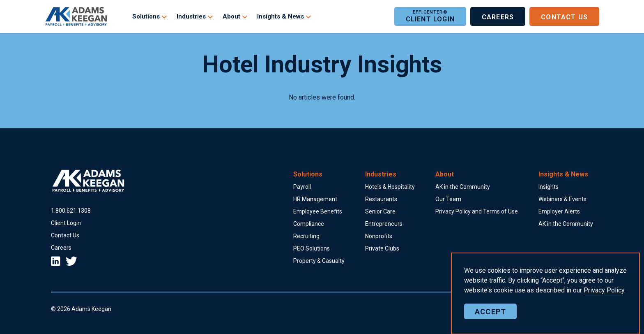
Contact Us (564, 16)
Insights (549, 187)
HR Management (315, 199)
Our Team (448, 199)
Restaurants (381, 199)
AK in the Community (463, 187)
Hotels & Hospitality (390, 187)
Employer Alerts (559, 211)
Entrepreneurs (384, 224)
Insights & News (281, 16)
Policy (604, 319)
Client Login (430, 16)
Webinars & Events (562, 199)
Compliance (309, 224)
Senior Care (380, 211)
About (231, 16)
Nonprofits (379, 236)
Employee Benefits (318, 211)
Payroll (302, 187)
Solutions (146, 16)
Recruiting (306, 236)
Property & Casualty (319, 261)
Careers (498, 16)
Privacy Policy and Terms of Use (477, 211)
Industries (191, 16)
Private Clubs (382, 248)
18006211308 (71, 211)
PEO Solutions (312, 248)
